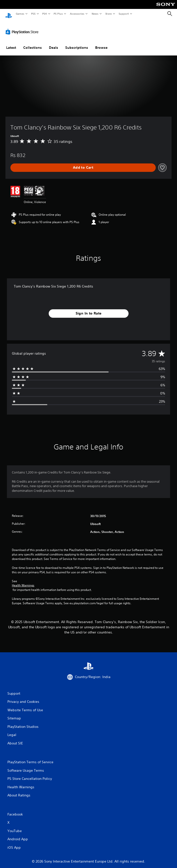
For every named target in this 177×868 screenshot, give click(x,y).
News (95, 14)
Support (123, 14)
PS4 (44, 14)
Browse (101, 43)
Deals (54, 43)
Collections (33, 43)
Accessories (77, 14)
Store (108, 14)
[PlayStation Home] (9, 14)
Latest (11, 43)
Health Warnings (23, 581)
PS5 (33, 14)
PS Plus (58, 14)
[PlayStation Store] (23, 27)
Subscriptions (77, 43)
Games (20, 14)
